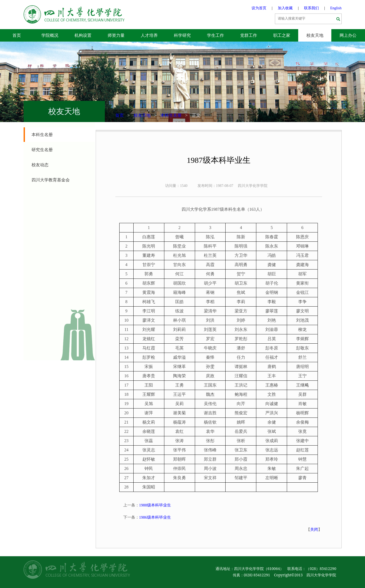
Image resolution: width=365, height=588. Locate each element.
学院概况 (50, 35)
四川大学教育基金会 (51, 180)
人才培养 (149, 35)
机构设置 (83, 35)
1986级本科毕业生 (155, 517)
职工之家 (282, 35)
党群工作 (249, 35)
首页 (17, 35)
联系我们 (311, 8)
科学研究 (182, 35)
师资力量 (116, 35)
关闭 (314, 529)
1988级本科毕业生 (155, 505)
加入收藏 (285, 8)
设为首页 (259, 8)
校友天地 (315, 35)
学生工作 (216, 35)
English (336, 8)
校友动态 (40, 165)
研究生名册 (42, 150)
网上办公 (348, 35)
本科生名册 (171, 115)
